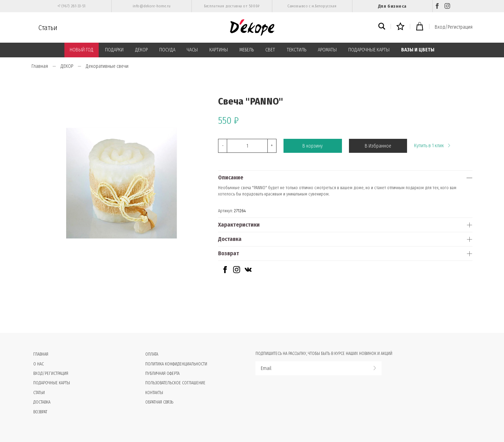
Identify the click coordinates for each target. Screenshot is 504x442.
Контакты (154, 393)
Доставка (230, 239)
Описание (231, 177)
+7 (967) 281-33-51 (72, 6)
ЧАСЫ (192, 50)
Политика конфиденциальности (176, 364)
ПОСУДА (167, 50)
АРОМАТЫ (327, 50)
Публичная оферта (162, 373)
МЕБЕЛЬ (247, 50)
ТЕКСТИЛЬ (296, 50)
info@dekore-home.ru (152, 6)
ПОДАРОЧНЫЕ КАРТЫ (369, 50)
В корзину (313, 146)
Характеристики (239, 225)
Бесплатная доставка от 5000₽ (232, 6)
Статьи (48, 28)
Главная (40, 66)
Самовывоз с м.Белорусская (312, 6)
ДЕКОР (141, 50)
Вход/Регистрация (454, 27)
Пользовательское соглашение (175, 383)
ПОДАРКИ (114, 50)
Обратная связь (159, 402)
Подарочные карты (52, 383)
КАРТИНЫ (219, 50)
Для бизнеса (392, 6)
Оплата (152, 354)
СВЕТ (270, 50)
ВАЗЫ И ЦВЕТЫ (418, 50)
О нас (38, 364)
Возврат (229, 253)
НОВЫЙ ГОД (82, 50)
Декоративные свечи (107, 66)
